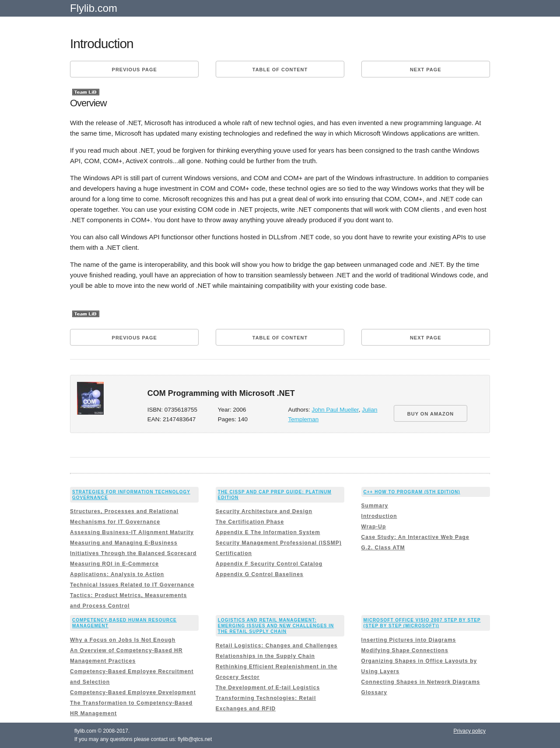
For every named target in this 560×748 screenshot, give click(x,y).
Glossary (374, 692)
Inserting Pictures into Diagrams (409, 640)
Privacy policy (470, 731)
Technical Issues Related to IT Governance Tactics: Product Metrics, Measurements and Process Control (132, 595)
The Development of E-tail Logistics (268, 688)
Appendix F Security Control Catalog (269, 564)
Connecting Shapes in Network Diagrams (421, 682)
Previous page (135, 70)
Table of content (280, 70)
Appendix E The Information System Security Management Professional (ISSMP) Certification (279, 543)
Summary (375, 506)
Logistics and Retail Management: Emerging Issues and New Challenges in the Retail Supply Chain (276, 626)
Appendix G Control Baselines (260, 574)
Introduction (379, 516)
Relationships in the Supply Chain (265, 656)
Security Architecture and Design (264, 511)
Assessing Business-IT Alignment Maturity (132, 532)
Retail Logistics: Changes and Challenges (277, 646)
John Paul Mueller (335, 410)
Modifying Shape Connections (405, 650)
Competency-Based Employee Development (133, 692)
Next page (426, 70)
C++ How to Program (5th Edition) (412, 492)
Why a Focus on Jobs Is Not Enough (123, 640)
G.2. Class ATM (383, 548)
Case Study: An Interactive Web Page (415, 537)
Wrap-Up (374, 527)
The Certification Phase (250, 522)
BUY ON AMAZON (431, 414)
